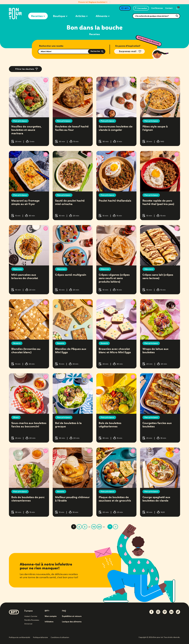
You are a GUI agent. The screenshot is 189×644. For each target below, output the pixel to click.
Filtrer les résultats (25, 69)
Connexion (141, 8)
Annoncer (28, 624)
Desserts (17, 343)
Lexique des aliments (72, 622)
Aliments (103, 16)
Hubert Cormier (31, 616)
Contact (169, 8)
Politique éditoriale (40, 638)
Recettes (38, 16)
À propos (29, 611)
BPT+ (127, 8)
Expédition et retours (72, 616)
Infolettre (49, 622)
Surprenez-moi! (128, 51)
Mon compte (51, 616)
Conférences (157, 8)
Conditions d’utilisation (60, 638)
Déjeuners (18, 269)
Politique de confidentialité (19, 638)
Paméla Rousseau (32, 620)
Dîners (16, 417)
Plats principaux (20, 121)
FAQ (64, 611)
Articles (81, 16)
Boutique (60, 16)
